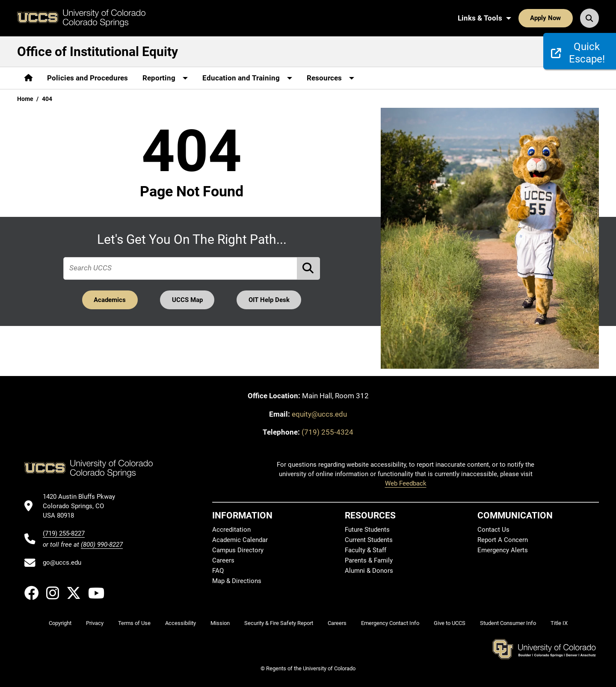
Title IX (559, 623)
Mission (220, 623)
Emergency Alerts (503, 550)
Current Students (369, 540)
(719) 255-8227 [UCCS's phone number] (64, 533)
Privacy (95, 623)
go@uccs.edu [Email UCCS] (62, 563)
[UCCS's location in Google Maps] (83, 506)
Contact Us (493, 530)
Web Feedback (406, 483)
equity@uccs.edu (319, 414)
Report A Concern (503, 540)
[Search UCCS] (589, 18)
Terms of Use (134, 623)
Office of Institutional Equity (98, 52)
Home (25, 99)
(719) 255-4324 (327, 432)
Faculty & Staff (366, 550)
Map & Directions (237, 581)
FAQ (218, 571)
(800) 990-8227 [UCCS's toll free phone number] (102, 545)
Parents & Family (369, 560)
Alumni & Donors (369, 571)
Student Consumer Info (508, 623)
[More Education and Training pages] (247, 78)
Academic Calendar (240, 540)
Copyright (60, 623)
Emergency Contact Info (390, 623)
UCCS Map (187, 300)
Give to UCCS (450, 623)
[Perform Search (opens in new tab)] (309, 268)
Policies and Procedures (87, 78)
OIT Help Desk (269, 300)
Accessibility (181, 623)
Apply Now (545, 18)
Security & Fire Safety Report (279, 623)
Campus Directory (238, 550)
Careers (223, 560)
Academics (110, 300)
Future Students (367, 530)
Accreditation (231, 530)
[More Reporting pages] (165, 78)
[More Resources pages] (330, 78)
